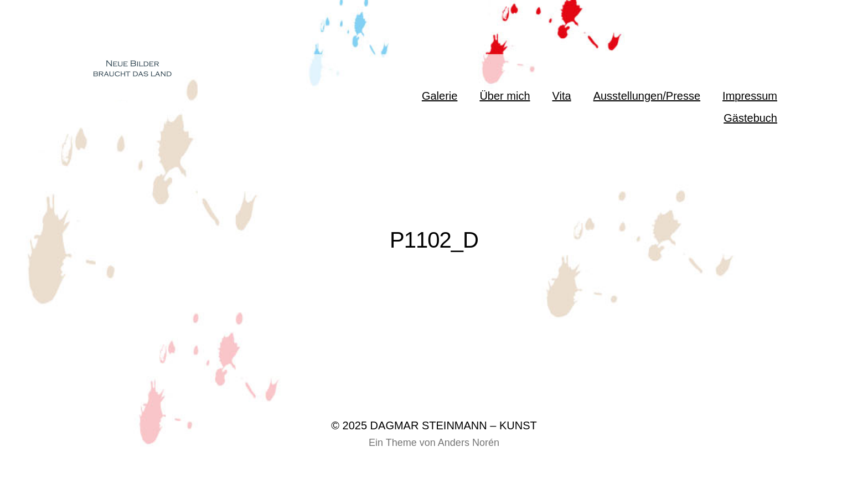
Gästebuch (750, 118)
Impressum (750, 96)
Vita (562, 96)
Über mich (505, 96)
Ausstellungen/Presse (647, 96)
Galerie (440, 96)
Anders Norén (469, 443)
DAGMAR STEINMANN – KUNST (454, 425)
